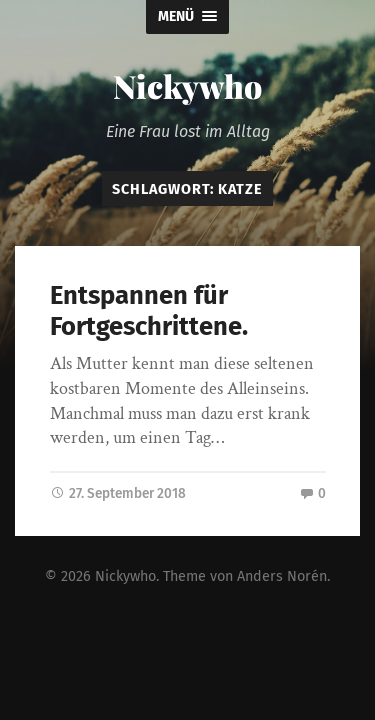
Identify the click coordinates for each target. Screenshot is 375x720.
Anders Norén (282, 575)
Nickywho (187, 85)
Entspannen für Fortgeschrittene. (149, 311)
